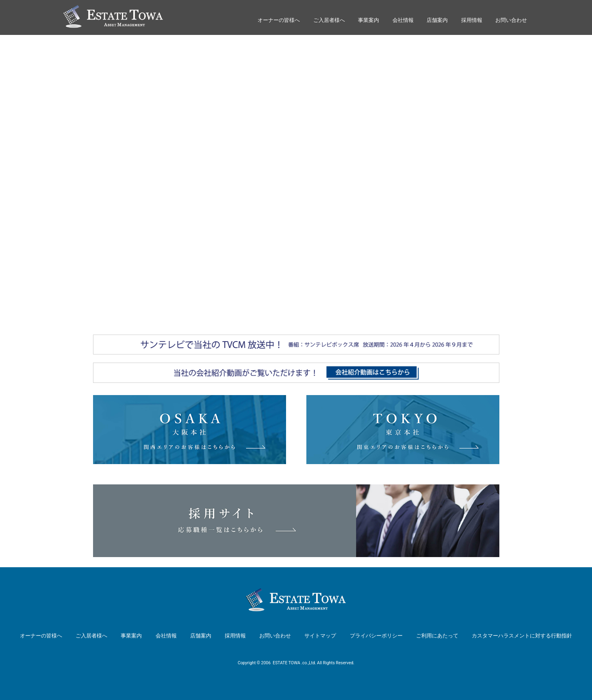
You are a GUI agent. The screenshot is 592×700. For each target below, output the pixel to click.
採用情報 (472, 20)
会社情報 (403, 20)
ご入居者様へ (329, 20)
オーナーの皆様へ (279, 20)
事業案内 (369, 20)
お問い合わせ (511, 20)
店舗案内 (437, 20)
